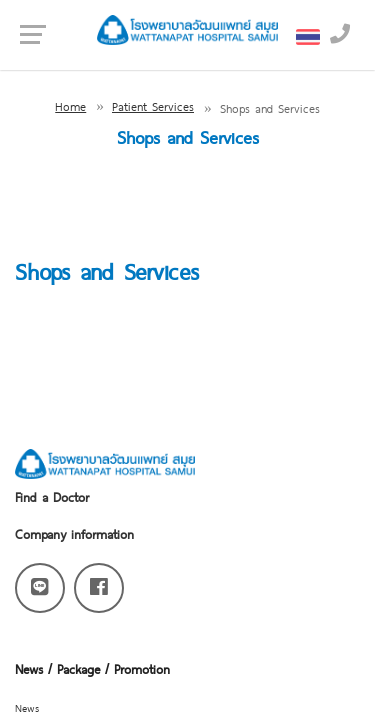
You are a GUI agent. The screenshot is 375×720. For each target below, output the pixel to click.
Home (70, 106)
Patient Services (153, 106)
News (27, 707)
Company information (74, 533)
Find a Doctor (52, 496)
